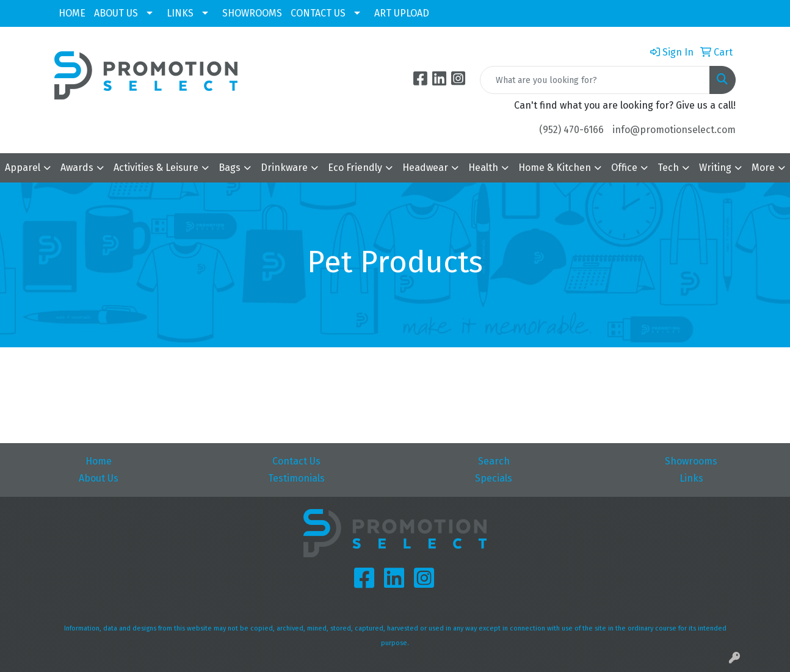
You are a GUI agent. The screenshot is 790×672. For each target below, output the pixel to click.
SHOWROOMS (252, 13)
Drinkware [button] (284, 168)
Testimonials (296, 478)
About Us (99, 478)
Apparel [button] (23, 168)
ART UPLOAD (402, 13)
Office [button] (624, 168)
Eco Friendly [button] (355, 168)
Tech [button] (668, 168)
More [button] (763, 168)
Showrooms (691, 461)
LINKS (180, 13)
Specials (494, 478)
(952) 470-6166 (571, 130)
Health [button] (483, 168)
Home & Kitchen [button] (555, 168)
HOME (72, 13)
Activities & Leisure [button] (156, 168)
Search (494, 461)
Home (99, 461)
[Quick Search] (595, 80)
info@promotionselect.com (674, 130)
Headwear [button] (425, 168)
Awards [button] (77, 168)
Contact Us (296, 461)
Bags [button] (230, 168)
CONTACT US (318, 13)
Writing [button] (715, 168)
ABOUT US (116, 13)
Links (691, 478)
